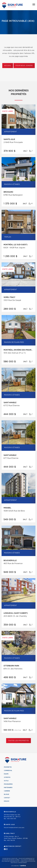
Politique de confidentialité (11, 861)
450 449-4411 (11, 819)
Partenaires (8, 788)
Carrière (7, 791)
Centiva (23, 866)
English (7, 801)
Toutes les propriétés (18, 741)
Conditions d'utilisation (28, 861)
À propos (7, 777)
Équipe (6, 774)
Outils (6, 781)
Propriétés (8, 767)
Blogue (7, 794)
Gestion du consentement (19, 863)
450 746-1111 (11, 840)
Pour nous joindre (24, 66)
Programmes (8, 784)
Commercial (8, 771)
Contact (7, 798)
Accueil (8, 66)
